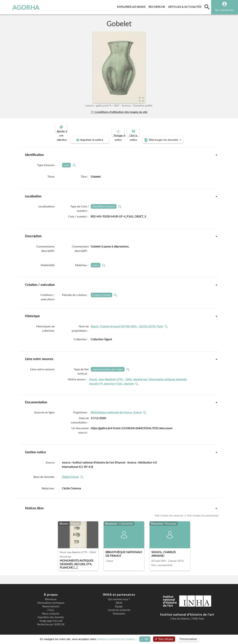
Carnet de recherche (119, 607)
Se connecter (225, 10)
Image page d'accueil (51, 618)
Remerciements (51, 603)
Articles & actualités (185, 6)
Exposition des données (51, 614)
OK (145, 639)
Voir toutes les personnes (202, 512)
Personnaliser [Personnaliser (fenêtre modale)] (188, 639)
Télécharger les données (159, 137)
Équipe (119, 603)
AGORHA (21, 7)
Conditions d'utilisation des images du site (119, 112)
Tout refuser (164, 639)
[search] (207, 7)
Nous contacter (51, 611)
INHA (119, 600)
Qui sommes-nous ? (119, 596)
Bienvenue (51, 596)
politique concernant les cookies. (116, 639)
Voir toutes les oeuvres (169, 512)
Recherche (158, 6)
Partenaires (119, 611)
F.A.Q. (51, 607)
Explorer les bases (132, 6)
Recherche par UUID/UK (51, 621)
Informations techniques (51, 600)
